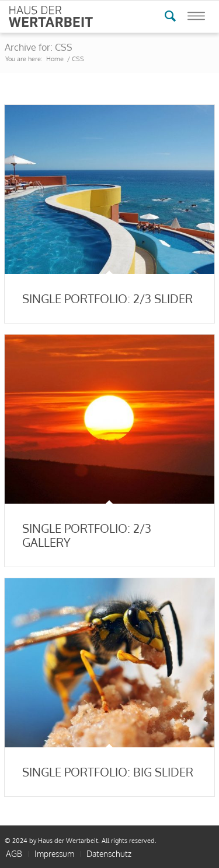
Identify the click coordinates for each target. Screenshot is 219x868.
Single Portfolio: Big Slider (108, 772)
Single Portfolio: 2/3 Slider (107, 298)
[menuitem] (54, 854)
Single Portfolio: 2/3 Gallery (87, 535)
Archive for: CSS (39, 47)
